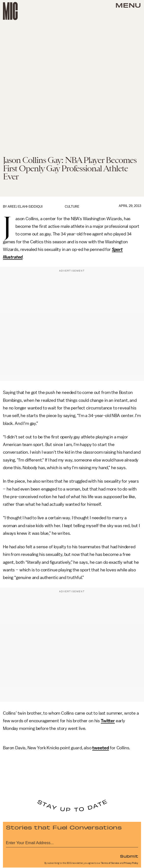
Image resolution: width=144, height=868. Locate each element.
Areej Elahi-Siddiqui (25, 207)
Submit (129, 856)
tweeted (101, 748)
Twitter (108, 721)
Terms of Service (110, 863)
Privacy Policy (131, 863)
